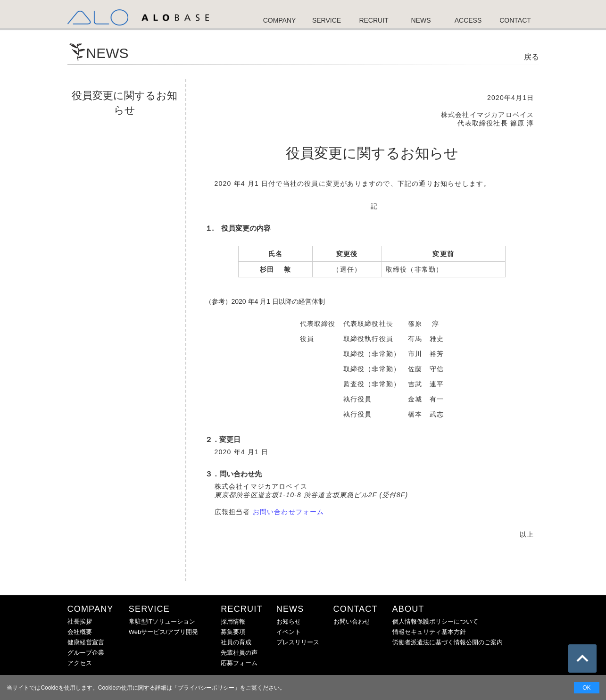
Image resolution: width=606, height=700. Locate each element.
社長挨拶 (80, 621)
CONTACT (356, 609)
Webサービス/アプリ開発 (163, 632)
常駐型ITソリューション (162, 621)
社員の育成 (236, 642)
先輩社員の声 (239, 653)
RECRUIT (241, 609)
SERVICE (149, 609)
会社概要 (80, 632)
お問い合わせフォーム (289, 512)
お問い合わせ (352, 621)
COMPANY (91, 609)
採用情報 (233, 621)
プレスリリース (298, 642)
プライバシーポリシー (206, 688)
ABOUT (408, 609)
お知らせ (289, 621)
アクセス (80, 663)
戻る (531, 57)
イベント (289, 632)
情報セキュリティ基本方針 (429, 632)
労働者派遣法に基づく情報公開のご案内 (448, 642)
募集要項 (233, 632)
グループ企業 (86, 653)
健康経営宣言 (86, 642)
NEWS (290, 609)
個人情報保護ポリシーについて (435, 621)
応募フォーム (239, 663)
